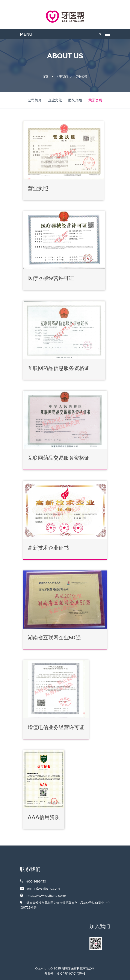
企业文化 (55, 100)
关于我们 (62, 77)
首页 (45, 77)
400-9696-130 (33, 881)
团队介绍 (75, 100)
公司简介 (35, 100)
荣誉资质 (82, 77)
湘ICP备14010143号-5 (71, 973)
